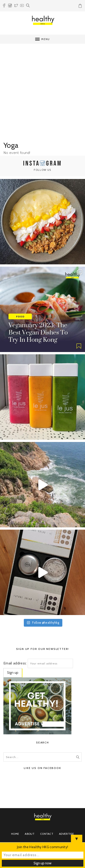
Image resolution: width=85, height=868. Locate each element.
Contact (47, 834)
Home (15, 834)
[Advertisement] (42, 93)
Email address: (15, 663)
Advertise (66, 834)
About (30, 834)
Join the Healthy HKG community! (43, 847)
